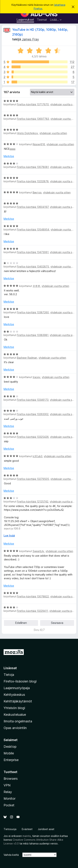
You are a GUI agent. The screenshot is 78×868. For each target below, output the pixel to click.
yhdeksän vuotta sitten (64, 104)
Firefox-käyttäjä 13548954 (33, 229)
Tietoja (9, 675)
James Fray (30, 39)
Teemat (42, 20)
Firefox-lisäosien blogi (20, 681)
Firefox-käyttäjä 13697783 (33, 119)
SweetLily (38, 551)
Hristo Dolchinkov (27, 133)
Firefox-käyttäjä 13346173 (33, 400)
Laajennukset (25, 20)
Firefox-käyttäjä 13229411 (32, 611)
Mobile (9, 753)
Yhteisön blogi (14, 708)
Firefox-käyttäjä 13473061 (33, 252)
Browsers (11, 779)
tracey (36, 377)
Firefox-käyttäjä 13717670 (33, 104)
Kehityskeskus (14, 695)
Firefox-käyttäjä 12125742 (33, 502)
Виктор (37, 192)
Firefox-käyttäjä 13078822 (33, 596)
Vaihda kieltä (11, 855)
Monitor (10, 799)
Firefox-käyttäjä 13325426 (33, 437)
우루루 (36, 286)
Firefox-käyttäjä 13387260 (33, 312)
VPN (7, 785)
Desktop (10, 747)
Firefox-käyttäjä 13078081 (33, 167)
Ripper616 (39, 144)
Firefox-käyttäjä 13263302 (33, 414)
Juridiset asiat (46, 829)
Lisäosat (10, 668)
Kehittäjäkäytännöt (18, 701)
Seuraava (57, 623)
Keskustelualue (15, 715)
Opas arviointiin (15, 728)
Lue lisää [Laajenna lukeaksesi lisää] (9, 535)
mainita (27, 836)
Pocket (9, 805)
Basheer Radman (27, 358)
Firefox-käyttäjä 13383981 (33, 335)
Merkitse (9, 156)
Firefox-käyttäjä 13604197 (33, 207)
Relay (8, 792)
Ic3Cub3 (37, 456)
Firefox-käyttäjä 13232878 (33, 181)
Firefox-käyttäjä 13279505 (33, 479)
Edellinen (21, 623)
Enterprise (11, 760)
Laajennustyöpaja (17, 688)
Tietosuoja (10, 829)
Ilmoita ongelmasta (18, 721)
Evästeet (27, 829)
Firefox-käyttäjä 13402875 (33, 267)
